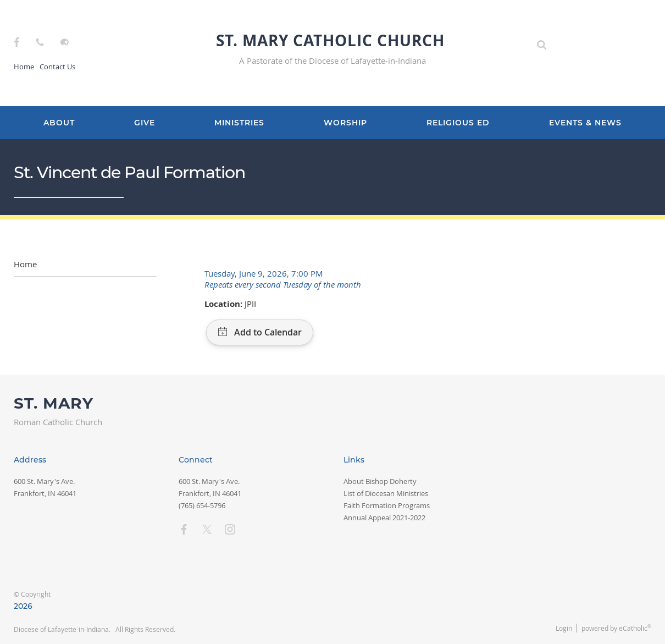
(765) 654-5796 (202, 505)
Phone (40, 42)
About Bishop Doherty (380, 481)
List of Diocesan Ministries (386, 493)
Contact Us (57, 67)
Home (24, 67)
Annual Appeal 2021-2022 (384, 518)
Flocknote (65, 42)
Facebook (17, 42)
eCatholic (635, 628)
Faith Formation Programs (387, 505)
